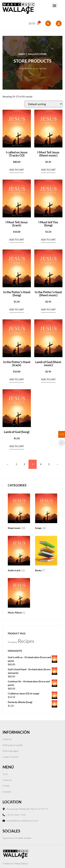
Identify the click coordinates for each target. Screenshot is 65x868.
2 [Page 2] (24, 464)
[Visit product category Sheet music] (19, 512)
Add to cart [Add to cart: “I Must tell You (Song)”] (48, 240)
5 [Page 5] (49, 464)
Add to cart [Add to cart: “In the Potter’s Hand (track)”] (17, 379)
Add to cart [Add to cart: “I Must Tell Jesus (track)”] (17, 240)
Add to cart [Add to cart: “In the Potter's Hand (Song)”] (17, 310)
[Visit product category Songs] (46, 512)
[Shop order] (44, 104)
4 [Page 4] (41, 464)
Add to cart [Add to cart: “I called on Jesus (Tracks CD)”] (17, 170)
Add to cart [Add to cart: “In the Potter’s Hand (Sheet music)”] (48, 310)
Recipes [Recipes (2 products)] (26, 641)
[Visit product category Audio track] (19, 554)
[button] (55, 6)
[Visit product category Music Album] (19, 597)
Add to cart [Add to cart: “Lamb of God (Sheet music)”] (48, 379)
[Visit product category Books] (46, 554)
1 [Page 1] (16, 464)
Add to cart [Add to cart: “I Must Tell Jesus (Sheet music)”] (48, 170)
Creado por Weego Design (15, 863)
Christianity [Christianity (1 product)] (13, 642)
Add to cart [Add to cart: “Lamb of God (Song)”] (17, 446)
